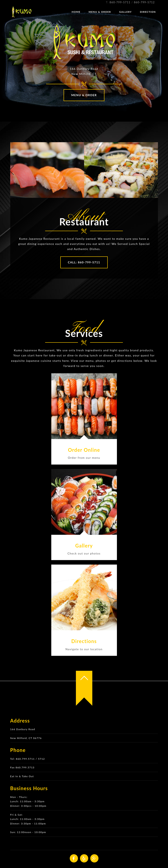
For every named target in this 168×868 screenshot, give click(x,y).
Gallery (125, 12)
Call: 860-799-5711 (84, 262)
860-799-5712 (144, 2)
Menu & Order (100, 12)
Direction (148, 12)
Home (76, 12)
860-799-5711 (120, 2)
